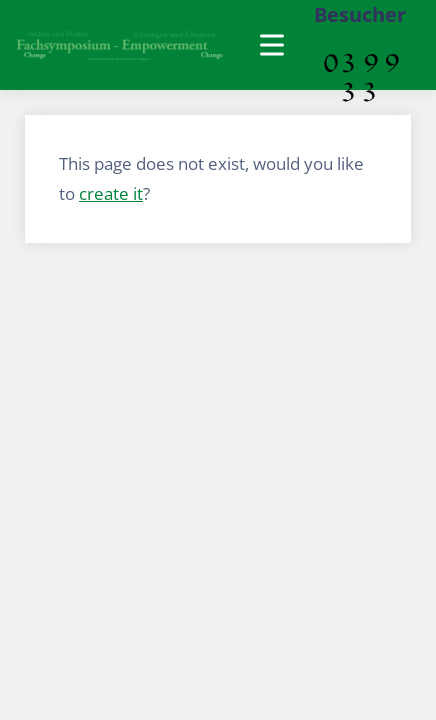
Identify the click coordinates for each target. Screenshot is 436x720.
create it (111, 193)
